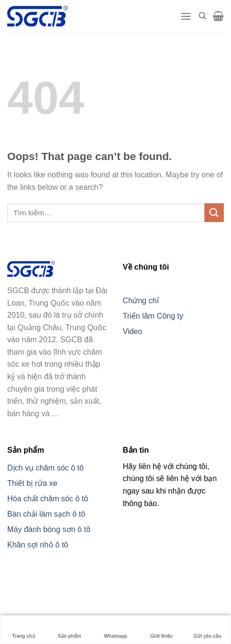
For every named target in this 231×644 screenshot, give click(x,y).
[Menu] (186, 16)
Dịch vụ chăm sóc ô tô (45, 468)
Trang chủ (24, 630)
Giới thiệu (161, 630)
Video (133, 331)
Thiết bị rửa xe (32, 483)
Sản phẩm (70, 630)
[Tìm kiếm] (202, 16)
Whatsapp (115, 630)
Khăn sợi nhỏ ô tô (38, 545)
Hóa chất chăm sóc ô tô (48, 499)
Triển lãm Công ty (153, 316)
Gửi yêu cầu (207, 630)
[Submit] (214, 213)
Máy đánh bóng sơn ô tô (49, 529)
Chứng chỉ (141, 301)
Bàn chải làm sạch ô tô (46, 514)
